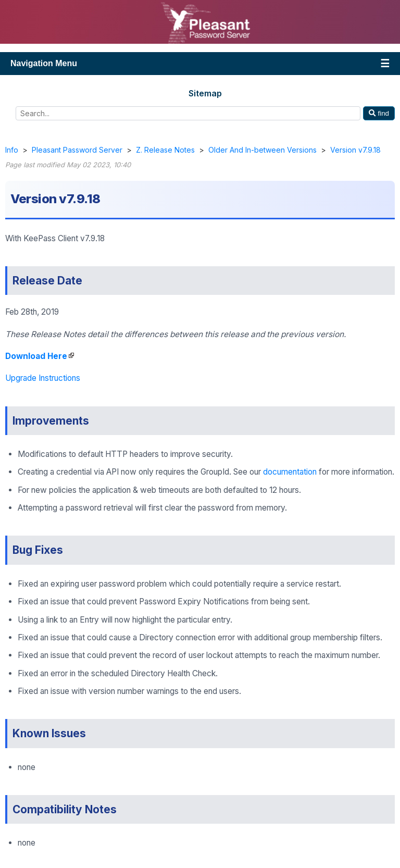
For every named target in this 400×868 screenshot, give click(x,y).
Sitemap (205, 93)
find (379, 113)
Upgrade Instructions (43, 378)
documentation (290, 472)
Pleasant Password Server (77, 150)
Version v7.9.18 (355, 150)
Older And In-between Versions (262, 150)
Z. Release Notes (165, 150)
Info (12, 150)
